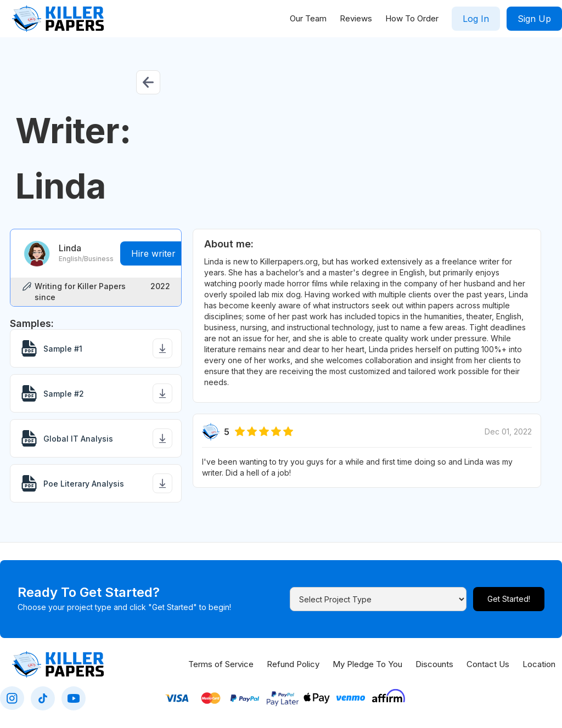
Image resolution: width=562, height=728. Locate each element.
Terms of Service (221, 664)
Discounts (434, 664)
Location (539, 664)
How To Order (412, 18)
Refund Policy (293, 664)
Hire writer (153, 253)
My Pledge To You (367, 664)
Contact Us (488, 664)
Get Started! (509, 599)
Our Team (308, 18)
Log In (476, 19)
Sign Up (534, 19)
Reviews (356, 18)
